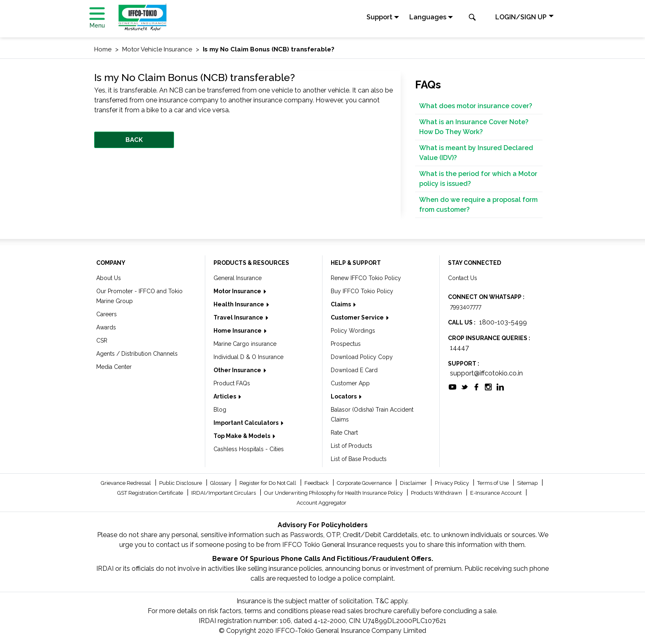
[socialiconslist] (452, 386)
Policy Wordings (353, 331)
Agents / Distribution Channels (137, 354)
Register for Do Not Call (268, 483)
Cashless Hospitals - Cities (249, 449)
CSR (102, 341)
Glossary (221, 483)
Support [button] (379, 17)
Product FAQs (232, 383)
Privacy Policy (452, 483)
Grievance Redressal (126, 483)
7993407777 (466, 307)
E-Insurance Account (497, 493)
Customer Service (358, 317)
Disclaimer (414, 483)
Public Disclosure (181, 483)
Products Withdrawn (437, 493)
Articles (225, 396)
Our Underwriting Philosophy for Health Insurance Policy (334, 493)
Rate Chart (344, 433)
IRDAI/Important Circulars (224, 493)
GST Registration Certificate (151, 493)
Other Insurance (238, 370)
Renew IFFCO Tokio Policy (366, 278)
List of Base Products (359, 459)
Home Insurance (238, 331)
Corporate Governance (365, 483)
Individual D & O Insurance (248, 357)
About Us (109, 278)
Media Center (114, 367)
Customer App (350, 383)
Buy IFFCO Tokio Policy (362, 291)
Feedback (317, 483)
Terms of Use (494, 483)
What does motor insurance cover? (476, 106)
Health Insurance (239, 304)
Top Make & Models (242, 436)
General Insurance (238, 278)
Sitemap (528, 483)
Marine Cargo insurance (245, 344)
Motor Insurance (238, 291)
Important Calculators (247, 423)
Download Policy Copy (362, 357)
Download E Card (354, 370)
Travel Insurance (239, 317)
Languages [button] (428, 17)
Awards (106, 327)
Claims (341, 304)
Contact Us (463, 278)
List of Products (352, 446)
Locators (344, 396)
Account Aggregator (321, 503)
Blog (220, 410)
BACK (134, 140)
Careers (107, 314)
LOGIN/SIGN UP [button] (521, 17)
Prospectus (346, 344)
